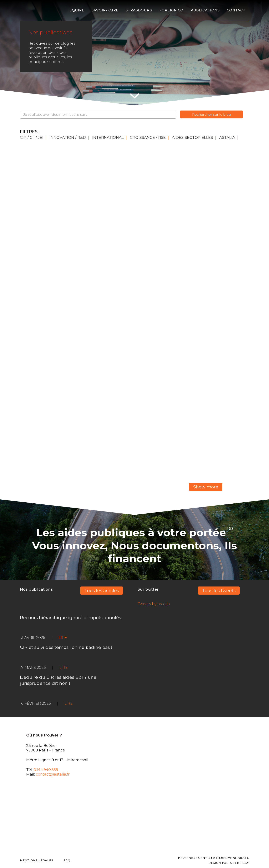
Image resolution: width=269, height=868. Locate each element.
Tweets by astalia (154, 604)
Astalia (227, 138)
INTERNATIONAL (108, 138)
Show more (206, 487)
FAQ (67, 860)
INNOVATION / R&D (68, 138)
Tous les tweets (219, 591)
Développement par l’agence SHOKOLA (214, 858)
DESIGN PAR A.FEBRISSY (229, 863)
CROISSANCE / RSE (148, 138)
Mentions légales (37, 860)
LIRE (68, 703)
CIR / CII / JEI (32, 138)
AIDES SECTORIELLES (192, 138)
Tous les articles (102, 591)
